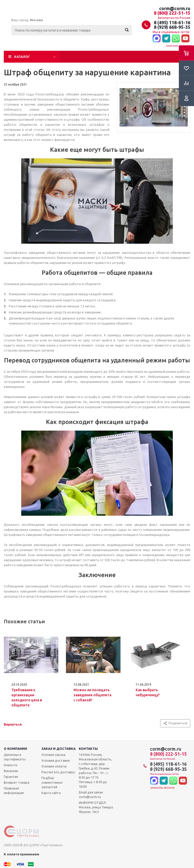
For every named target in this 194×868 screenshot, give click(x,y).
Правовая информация (14, 790)
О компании (15, 749)
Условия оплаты (54, 766)
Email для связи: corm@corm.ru (91, 795)
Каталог (22, 57)
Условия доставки (56, 760)
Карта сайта (51, 793)
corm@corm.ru (175, 8)
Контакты (88, 749)
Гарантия (11, 777)
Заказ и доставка (58, 749)
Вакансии (11, 771)
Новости (10, 765)
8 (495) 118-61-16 (172, 22)
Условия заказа (53, 755)
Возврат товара (17, 782)
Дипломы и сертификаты (15, 757)
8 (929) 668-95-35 (172, 27)
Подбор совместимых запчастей (52, 782)
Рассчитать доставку (58, 772)
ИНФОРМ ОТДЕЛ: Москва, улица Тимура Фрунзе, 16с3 (96, 807)
